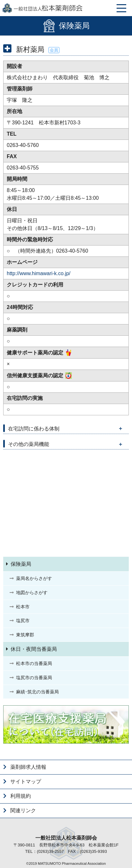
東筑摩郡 (25, 635)
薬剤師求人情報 (28, 767)
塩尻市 (23, 621)
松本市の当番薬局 (34, 663)
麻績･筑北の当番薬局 (37, 692)
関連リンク (23, 810)
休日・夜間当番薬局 (34, 649)
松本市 (23, 607)
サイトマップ (26, 781)
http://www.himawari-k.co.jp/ (39, 273)
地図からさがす (32, 593)
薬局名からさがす (34, 578)
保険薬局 (21, 564)
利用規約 (21, 796)
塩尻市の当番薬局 (34, 678)
